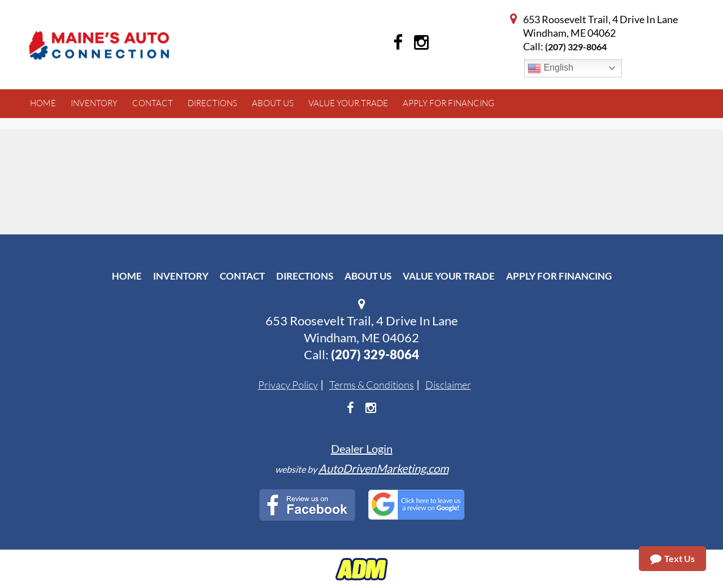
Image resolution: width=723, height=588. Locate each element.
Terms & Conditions (372, 385)
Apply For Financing (559, 276)
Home (127, 276)
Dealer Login (362, 448)
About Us (368, 276)
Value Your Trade (449, 276)
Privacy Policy (288, 385)
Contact (242, 276)
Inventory (181, 276)
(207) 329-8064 (576, 47)
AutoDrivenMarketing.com (384, 468)
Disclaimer (448, 385)
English (550, 68)
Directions (305, 276)
